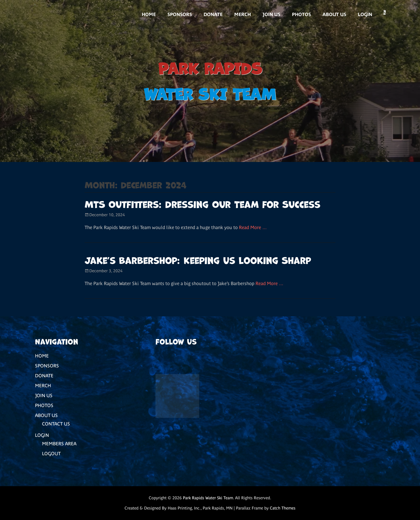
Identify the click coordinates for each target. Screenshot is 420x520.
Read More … (253, 227)
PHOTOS (301, 14)
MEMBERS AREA (59, 444)
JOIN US (271, 14)
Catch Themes (283, 508)
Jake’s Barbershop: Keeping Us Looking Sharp (198, 260)
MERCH (243, 14)
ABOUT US (334, 14)
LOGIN (365, 14)
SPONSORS (180, 14)
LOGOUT (51, 453)
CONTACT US (56, 424)
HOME (149, 14)
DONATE (213, 14)
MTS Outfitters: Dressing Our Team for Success (202, 204)
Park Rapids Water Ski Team (208, 498)
